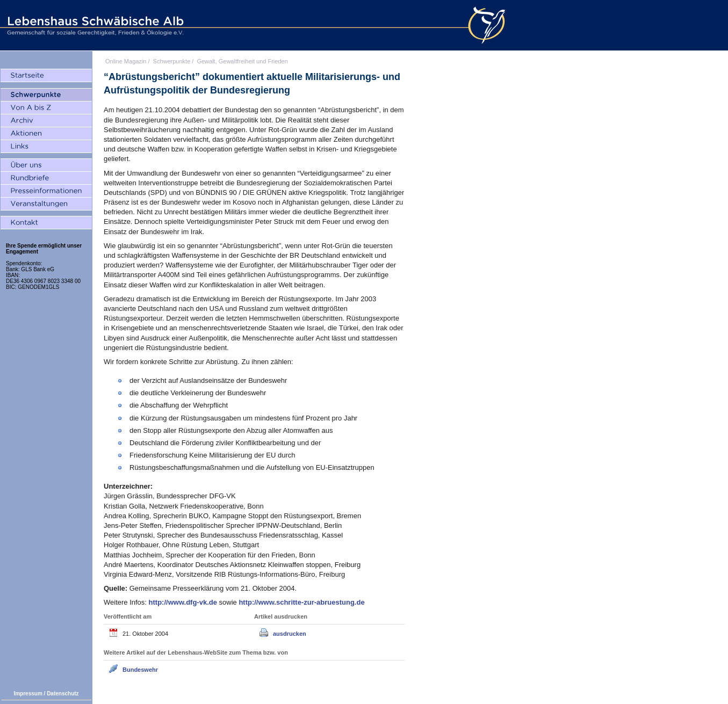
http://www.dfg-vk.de (184, 602)
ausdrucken (290, 634)
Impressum (28, 694)
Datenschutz (63, 694)
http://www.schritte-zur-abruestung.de (301, 602)
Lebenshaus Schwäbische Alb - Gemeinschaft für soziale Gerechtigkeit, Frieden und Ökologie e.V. (94, 25)
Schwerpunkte (172, 61)
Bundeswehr (140, 670)
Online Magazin (126, 61)
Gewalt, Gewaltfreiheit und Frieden (242, 61)
